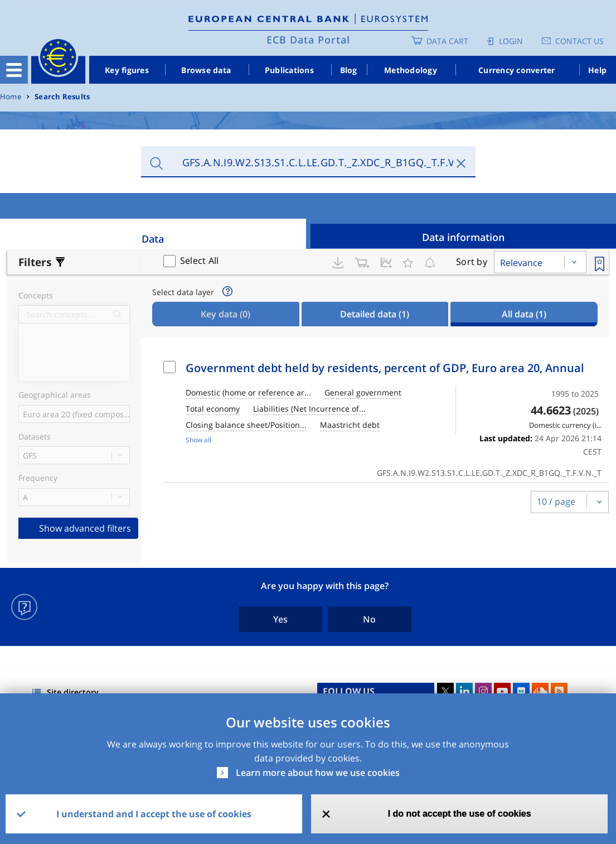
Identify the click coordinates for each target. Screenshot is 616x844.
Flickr (521, 691)
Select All (200, 261)
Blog (349, 70)
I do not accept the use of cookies (460, 814)
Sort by (472, 262)
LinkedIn (464, 691)
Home (11, 97)
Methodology (411, 70)
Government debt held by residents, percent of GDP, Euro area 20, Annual (385, 368)
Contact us (579, 41)
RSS (559, 691)
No (369, 619)
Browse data (206, 70)
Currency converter (517, 70)
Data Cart (447, 41)
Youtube (502, 691)
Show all (198, 440)
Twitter (445, 691)
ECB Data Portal (308, 40)
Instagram (483, 691)
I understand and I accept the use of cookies (154, 814)
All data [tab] (524, 314)
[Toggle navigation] (14, 70)
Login (511, 41)
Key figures (127, 70)
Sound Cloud (540, 691)
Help (597, 70)
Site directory (73, 692)
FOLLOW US (349, 691)
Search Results (62, 97)
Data (153, 239)
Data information (463, 237)
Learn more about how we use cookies (318, 773)
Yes (280, 619)
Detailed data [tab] (375, 314)
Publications (289, 70)
